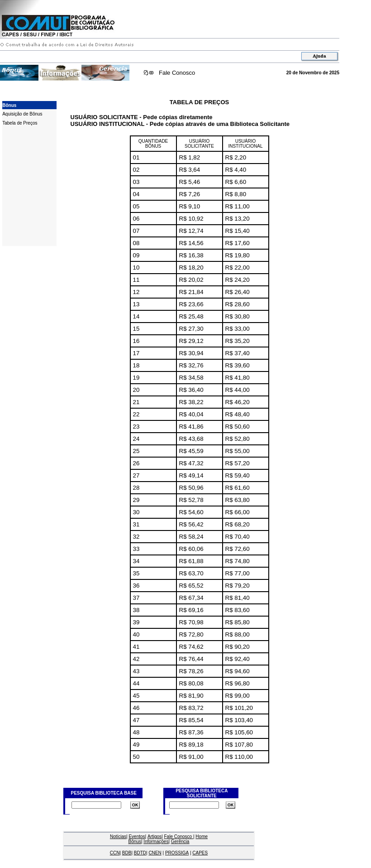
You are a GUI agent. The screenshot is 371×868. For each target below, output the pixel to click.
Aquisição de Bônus (22, 114)
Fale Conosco (177, 73)
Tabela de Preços (20, 123)
